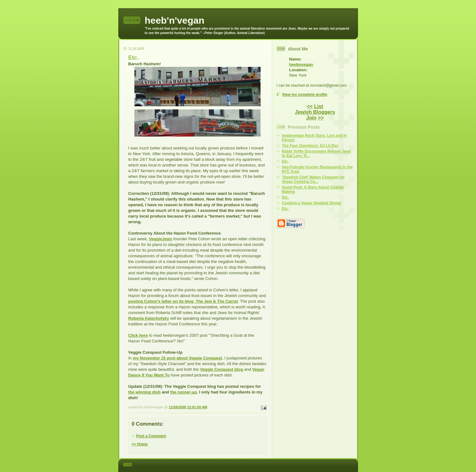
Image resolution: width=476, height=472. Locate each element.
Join (311, 118)
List (319, 106)
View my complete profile (305, 95)
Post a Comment (151, 436)
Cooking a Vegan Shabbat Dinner (312, 203)
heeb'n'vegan (175, 20)
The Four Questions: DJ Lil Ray (310, 146)
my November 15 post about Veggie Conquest (177, 358)
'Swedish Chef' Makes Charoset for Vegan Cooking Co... (313, 179)
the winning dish (145, 392)
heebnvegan (301, 64)
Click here (138, 335)
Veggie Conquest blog (222, 369)
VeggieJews (161, 239)
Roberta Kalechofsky (149, 318)
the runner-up (183, 392)
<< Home (140, 444)
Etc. (285, 161)
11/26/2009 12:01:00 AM (188, 407)
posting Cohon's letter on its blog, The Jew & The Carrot (183, 301)
